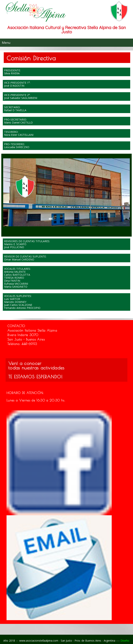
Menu (6, 43)
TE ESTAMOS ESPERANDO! (35, 377)
